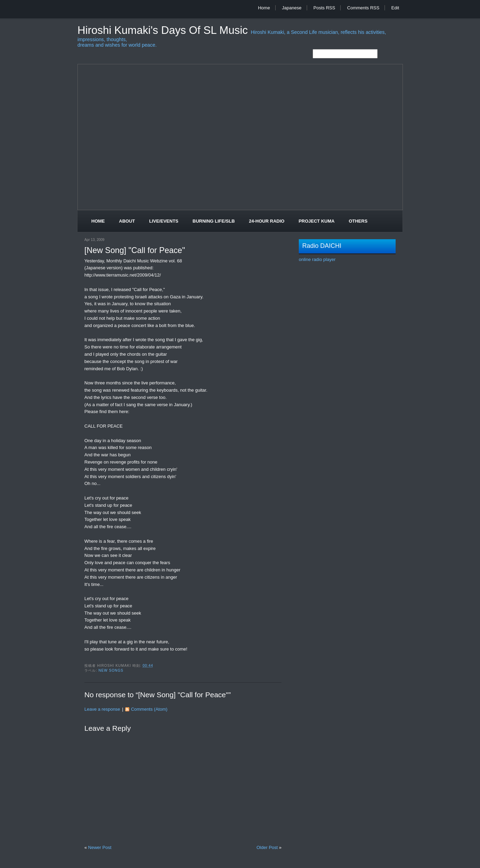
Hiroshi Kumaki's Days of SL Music (164, 30)
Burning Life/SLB (214, 221)
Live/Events (164, 221)
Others (358, 221)
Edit (395, 8)
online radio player (317, 259)
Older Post (267, 847)
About (127, 221)
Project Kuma (316, 221)
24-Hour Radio (267, 221)
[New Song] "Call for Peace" (135, 250)
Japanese (292, 8)
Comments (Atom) (149, 709)
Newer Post (100, 847)
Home (264, 8)
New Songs (111, 670)
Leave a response (102, 709)
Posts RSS (324, 8)
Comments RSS (363, 8)
